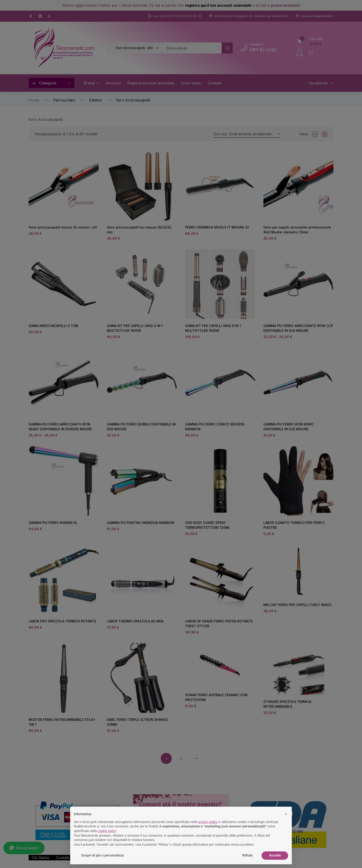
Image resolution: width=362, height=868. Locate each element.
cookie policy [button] (107, 831)
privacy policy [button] (208, 822)
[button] (286, 814)
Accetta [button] (275, 855)
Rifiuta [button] (247, 855)
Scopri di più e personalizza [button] (103, 855)
